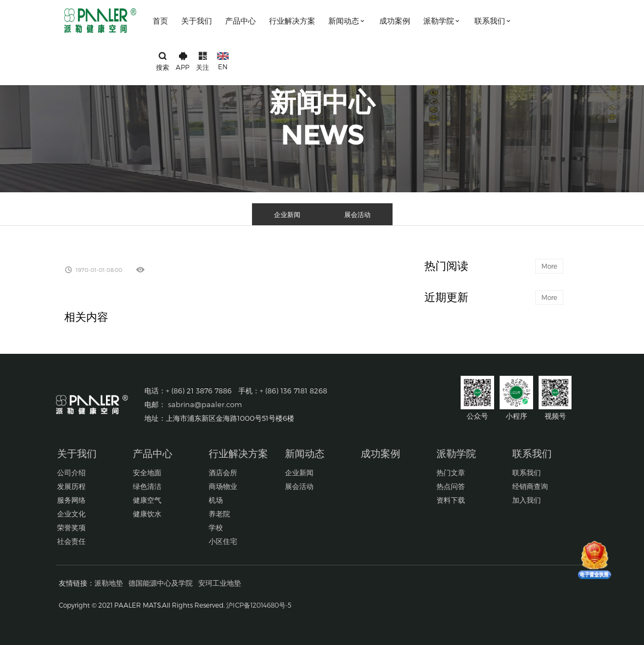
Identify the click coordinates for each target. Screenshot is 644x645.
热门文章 (451, 472)
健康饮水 (147, 514)
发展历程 (71, 486)
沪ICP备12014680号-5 (259, 605)
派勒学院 (442, 21)
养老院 (219, 514)
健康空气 (147, 500)
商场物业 (223, 486)
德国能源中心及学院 (161, 583)
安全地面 (147, 472)
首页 (160, 21)
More (549, 266)
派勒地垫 (109, 583)
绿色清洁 (147, 486)
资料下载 (451, 500)
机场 (216, 500)
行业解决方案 (292, 21)
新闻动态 (347, 21)
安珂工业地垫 (220, 583)
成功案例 (395, 21)
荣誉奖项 (71, 527)
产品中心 (240, 21)
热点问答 (451, 486)
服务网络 (71, 500)
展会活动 (357, 214)
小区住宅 (223, 541)
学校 (216, 527)
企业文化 (71, 514)
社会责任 (71, 541)
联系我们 (493, 21)
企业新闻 (287, 214)
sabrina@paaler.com (205, 404)
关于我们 (197, 21)
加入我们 (527, 500)
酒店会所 (223, 472)
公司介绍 (71, 472)
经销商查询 (530, 486)
